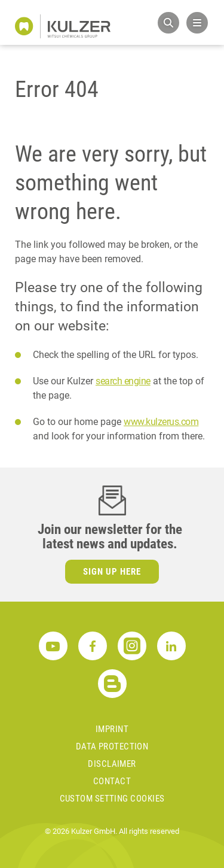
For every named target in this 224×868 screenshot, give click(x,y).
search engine (123, 381)
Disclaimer (112, 764)
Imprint (112, 729)
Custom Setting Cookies (112, 799)
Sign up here (112, 572)
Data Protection (112, 746)
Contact (112, 781)
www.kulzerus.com (161, 422)
